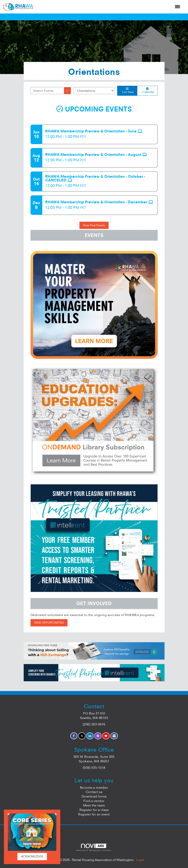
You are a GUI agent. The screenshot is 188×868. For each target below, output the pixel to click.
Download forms (94, 796)
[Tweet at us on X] (82, 736)
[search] (67, 91)
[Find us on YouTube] (106, 736)
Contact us (94, 792)
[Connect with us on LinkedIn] (90, 736)
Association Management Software (94, 847)
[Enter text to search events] (47, 91)
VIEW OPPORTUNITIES (49, 623)
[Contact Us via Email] (114, 736)
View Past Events (94, 225)
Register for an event (94, 814)
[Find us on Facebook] (74, 736)
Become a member (94, 788)
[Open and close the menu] (109, 7)
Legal (140, 860)
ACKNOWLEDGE (32, 856)
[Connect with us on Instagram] (98, 736)
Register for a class (94, 810)
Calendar (147, 91)
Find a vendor (94, 801)
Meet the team (94, 805)
